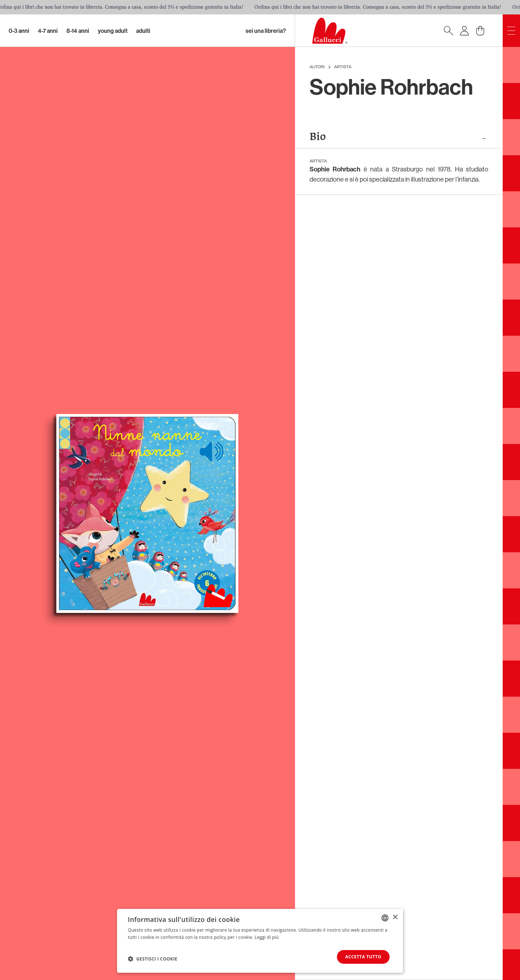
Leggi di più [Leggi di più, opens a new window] (267, 937)
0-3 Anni (19, 31)
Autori (317, 67)
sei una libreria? (266, 31)
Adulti (143, 31)
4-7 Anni (48, 31)
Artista (343, 67)
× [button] (395, 917)
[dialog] (260, 941)
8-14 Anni (78, 31)
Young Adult (113, 31)
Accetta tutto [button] (363, 957)
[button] (153, 959)
